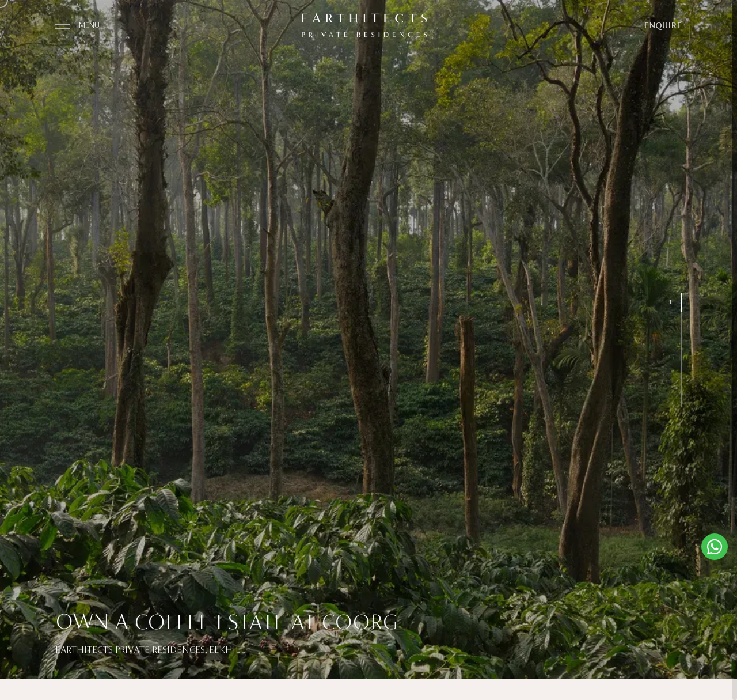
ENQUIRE (663, 26)
